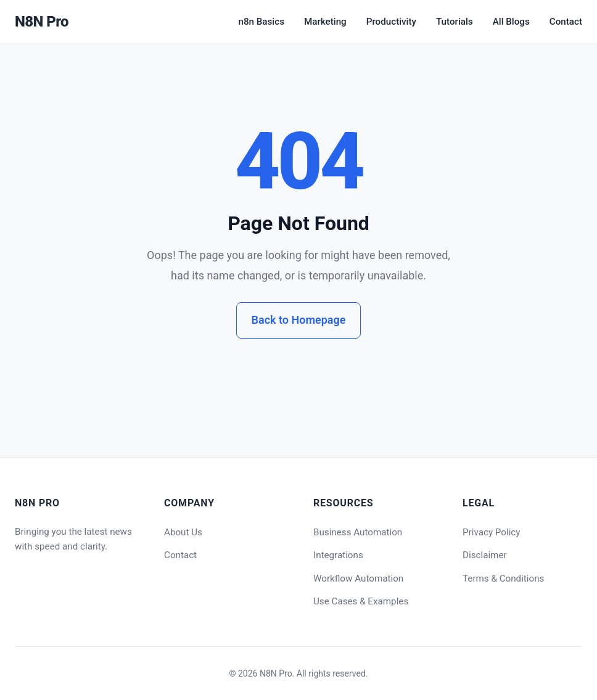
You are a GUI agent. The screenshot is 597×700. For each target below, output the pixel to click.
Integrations (338, 555)
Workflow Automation (358, 579)
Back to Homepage (299, 320)
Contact (566, 22)
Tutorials (455, 22)
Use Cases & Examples (361, 601)
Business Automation (358, 532)
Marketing (325, 22)
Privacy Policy (492, 532)
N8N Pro (42, 22)
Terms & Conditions (503, 579)
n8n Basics (261, 22)
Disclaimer (485, 555)
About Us (183, 532)
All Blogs (511, 22)
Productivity (391, 22)
